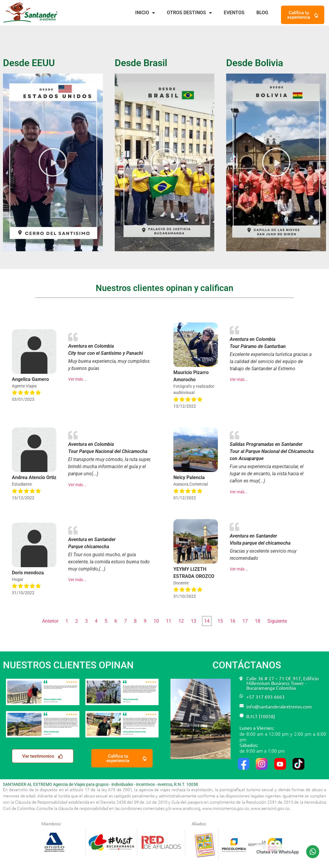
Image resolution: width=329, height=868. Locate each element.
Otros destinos (189, 13)
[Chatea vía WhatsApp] (313, 852)
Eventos (234, 13)
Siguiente (277, 621)
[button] (53, 162)
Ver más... (77, 379)
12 (181, 621)
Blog (262, 13)
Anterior (50, 621)
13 (194, 621)
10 (156, 621)
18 (258, 621)
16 (233, 621)
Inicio (145, 13)
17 (245, 621)
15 (220, 621)
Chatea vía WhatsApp (278, 852)
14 (207, 621)
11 (169, 621)
